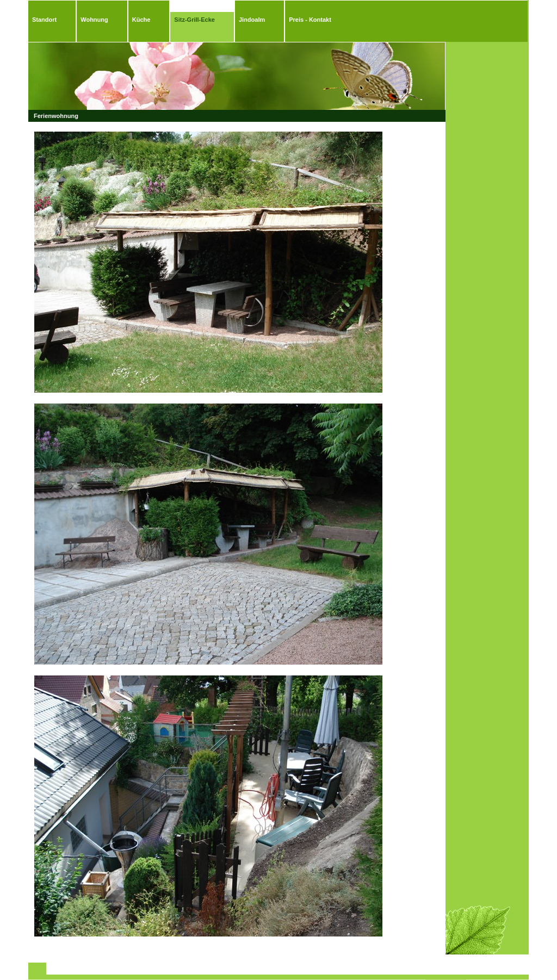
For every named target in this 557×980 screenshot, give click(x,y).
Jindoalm (252, 20)
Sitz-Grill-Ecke (194, 20)
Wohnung (94, 20)
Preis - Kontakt (310, 20)
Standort (44, 20)
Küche (141, 20)
